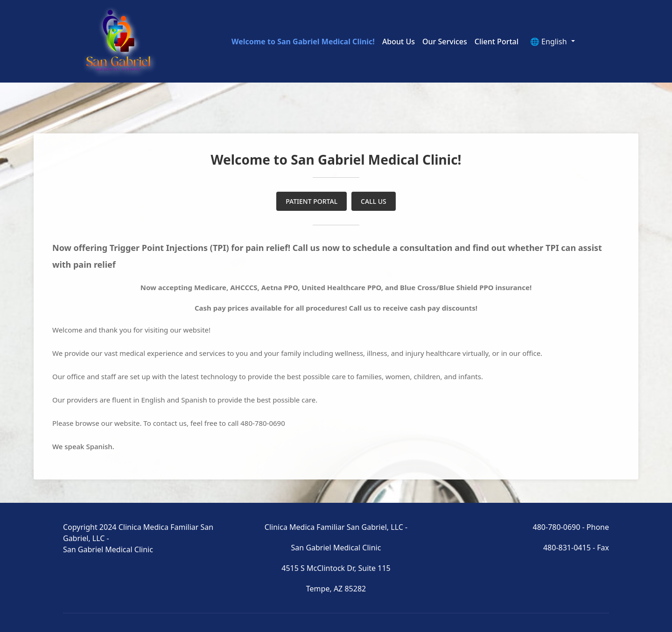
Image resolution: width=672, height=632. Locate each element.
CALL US (374, 201)
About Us (399, 42)
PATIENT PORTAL (311, 201)
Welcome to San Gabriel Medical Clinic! (303, 42)
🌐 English (549, 42)
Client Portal (497, 42)
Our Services (445, 42)
